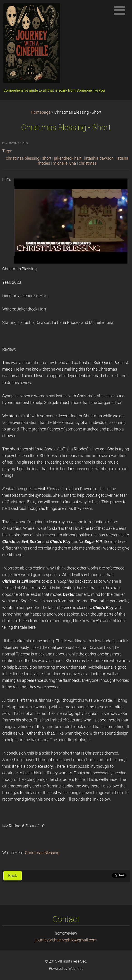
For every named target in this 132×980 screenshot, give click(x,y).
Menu (120, 10)
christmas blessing (23, 158)
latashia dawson (99, 158)
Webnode (76, 969)
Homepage (41, 112)
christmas (88, 163)
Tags (7, 151)
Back (13, 876)
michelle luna (64, 163)
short (47, 158)
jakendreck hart (68, 158)
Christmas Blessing (42, 853)
